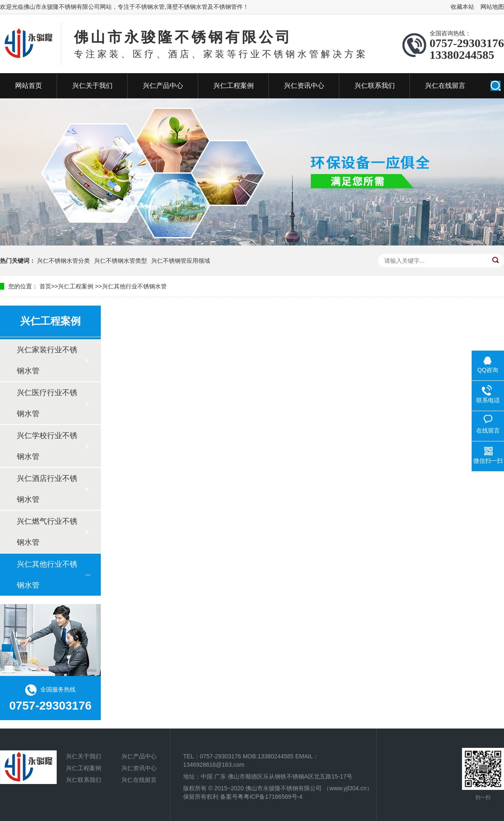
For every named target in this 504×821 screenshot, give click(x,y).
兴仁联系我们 (375, 86)
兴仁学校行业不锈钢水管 (47, 446)
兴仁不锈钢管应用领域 (181, 261)
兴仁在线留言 (445, 86)
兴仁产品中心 (163, 86)
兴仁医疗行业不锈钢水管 (47, 403)
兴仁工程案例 (234, 86)
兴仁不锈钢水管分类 (63, 261)
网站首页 (29, 86)
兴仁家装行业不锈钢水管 (47, 360)
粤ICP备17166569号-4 (273, 797)
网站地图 (492, 7)
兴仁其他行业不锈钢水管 (134, 286)
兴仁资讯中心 (304, 86)
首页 (45, 286)
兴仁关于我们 (92, 86)
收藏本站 (462, 7)
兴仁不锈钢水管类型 (121, 261)
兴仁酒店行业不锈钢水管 (47, 489)
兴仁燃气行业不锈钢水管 (47, 532)
